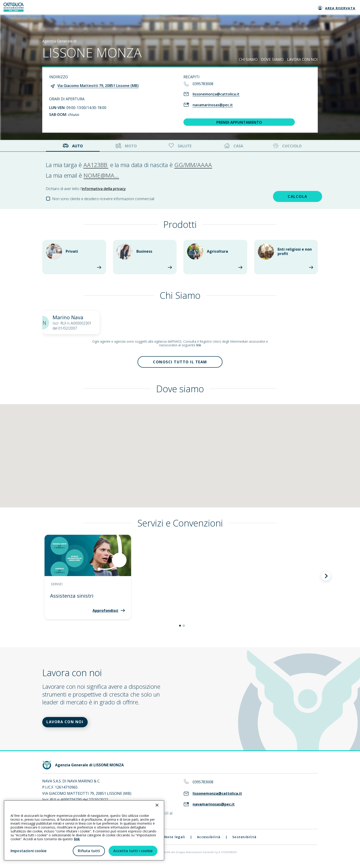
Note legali (175, 842)
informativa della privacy (104, 189)
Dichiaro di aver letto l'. (86, 189)
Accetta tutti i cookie (133, 851)
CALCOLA (282, 196)
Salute (180, 146)
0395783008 (203, 84)
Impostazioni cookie (29, 851)
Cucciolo (287, 146)
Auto (73, 146)
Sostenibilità (244, 842)
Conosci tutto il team (180, 363)
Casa (234, 146)
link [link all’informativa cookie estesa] (77, 839)
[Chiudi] (157, 805)
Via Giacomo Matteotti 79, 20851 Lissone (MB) (98, 86)
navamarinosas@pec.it (213, 105)
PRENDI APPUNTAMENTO (239, 122)
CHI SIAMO (248, 59)
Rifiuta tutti (89, 851)
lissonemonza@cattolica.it (216, 94)
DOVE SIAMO (272, 59)
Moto (126, 146)
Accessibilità (209, 842)
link (199, 345)
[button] (180, 628)
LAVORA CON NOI (302, 59)
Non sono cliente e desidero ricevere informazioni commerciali (103, 199)
